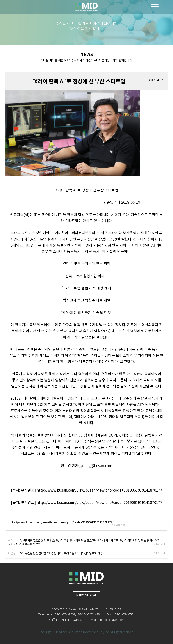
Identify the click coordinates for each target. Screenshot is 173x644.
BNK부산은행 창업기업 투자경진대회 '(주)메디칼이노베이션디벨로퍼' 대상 (61, 554)
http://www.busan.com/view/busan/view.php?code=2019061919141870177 (99, 490)
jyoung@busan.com (96, 466)
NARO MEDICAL (86, 595)
